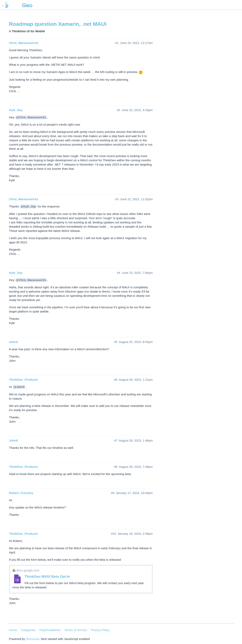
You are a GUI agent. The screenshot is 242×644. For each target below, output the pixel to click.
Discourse (33, 639)
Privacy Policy (100, 630)
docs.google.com (28, 570)
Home (13, 630)
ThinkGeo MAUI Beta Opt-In (47, 576)
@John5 (19, 387)
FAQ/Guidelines (50, 630)
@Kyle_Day (28, 206)
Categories (28, 630)
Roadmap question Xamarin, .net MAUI (58, 24)
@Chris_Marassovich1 (31, 117)
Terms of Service (76, 630)
